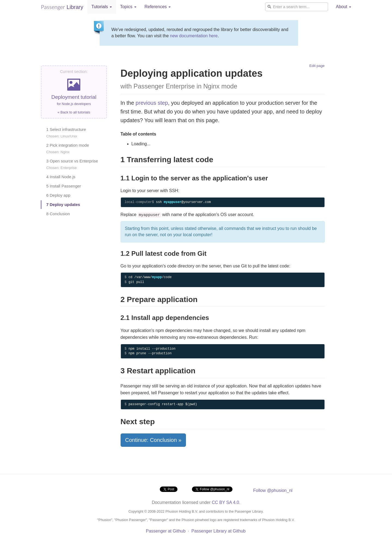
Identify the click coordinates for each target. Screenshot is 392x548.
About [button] (344, 7)
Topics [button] (128, 7)
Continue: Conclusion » (153, 440)
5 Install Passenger (64, 186)
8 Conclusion (58, 214)
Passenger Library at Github (218, 531)
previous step (152, 103)
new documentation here (194, 36)
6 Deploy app (58, 195)
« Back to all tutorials (74, 112)
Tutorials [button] (102, 7)
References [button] (158, 7)
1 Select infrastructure (66, 133)
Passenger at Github (166, 531)
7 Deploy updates (63, 204)
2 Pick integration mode (68, 148)
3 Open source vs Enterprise (72, 164)
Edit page (317, 66)
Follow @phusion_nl (273, 490)
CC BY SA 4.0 (225, 502)
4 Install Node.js (61, 177)
